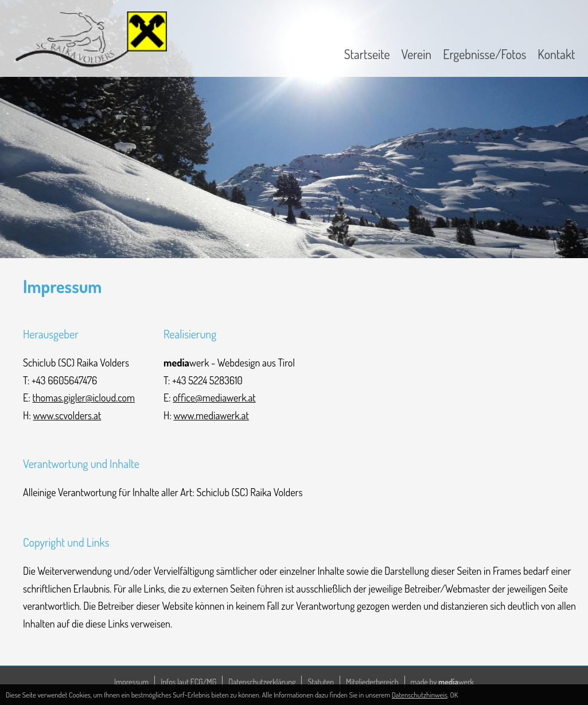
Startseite (367, 54)
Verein (417, 54)
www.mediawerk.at (211, 415)
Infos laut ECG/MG (188, 682)
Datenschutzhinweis (420, 695)
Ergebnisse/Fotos (484, 54)
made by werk (442, 682)
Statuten (321, 682)
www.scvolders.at (67, 415)
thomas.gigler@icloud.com (83, 398)
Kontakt (556, 54)
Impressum (131, 682)
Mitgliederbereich (372, 682)
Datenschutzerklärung (262, 682)
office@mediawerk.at (214, 398)
